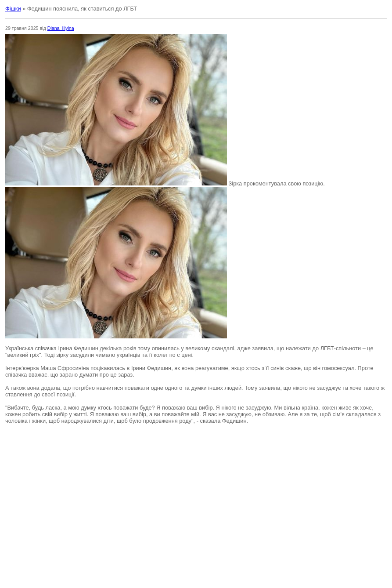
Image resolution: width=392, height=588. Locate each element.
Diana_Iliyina (61, 28)
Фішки (13, 9)
